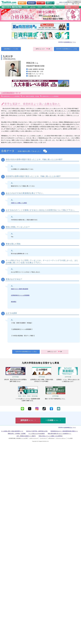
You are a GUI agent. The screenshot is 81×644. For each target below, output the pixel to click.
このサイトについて (34, 438)
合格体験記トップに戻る (11, 49)
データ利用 (70, 438)
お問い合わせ (51, 438)
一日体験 (53, 420)
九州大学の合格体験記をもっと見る (66, 49)
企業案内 (66, 2)
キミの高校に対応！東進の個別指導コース (12, 431)
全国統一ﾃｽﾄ (62, 2)
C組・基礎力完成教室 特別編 (31, 96)
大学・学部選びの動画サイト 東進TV (26, 436)
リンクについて (43, 438)
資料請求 (28, 420)
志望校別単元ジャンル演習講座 (11, 96)
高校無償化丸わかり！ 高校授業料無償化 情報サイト (64, 431)
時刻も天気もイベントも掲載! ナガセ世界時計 (51, 436)
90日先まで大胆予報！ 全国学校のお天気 (37, 431)
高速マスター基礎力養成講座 (20, 289)
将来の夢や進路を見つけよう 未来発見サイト (60, 434)
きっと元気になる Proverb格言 (37, 434)
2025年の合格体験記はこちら (67, 42)
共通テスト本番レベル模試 (19, 203)
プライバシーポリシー (61, 438)
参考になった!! (43, 49)
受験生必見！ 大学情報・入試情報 (17, 434)
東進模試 (14, 302)
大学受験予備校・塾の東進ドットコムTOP (18, 438)
